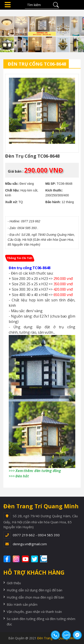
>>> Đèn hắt (19, 476)
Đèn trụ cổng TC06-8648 (37, 64)
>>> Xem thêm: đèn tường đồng (35, 471)
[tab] (20, 258)
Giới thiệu (14, 583)
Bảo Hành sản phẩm (22, 604)
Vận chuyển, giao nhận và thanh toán (34, 612)
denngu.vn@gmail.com (30, 544)
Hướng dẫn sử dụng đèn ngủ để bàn (34, 590)
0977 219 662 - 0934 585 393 (36, 535)
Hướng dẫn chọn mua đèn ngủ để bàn (35, 597)
